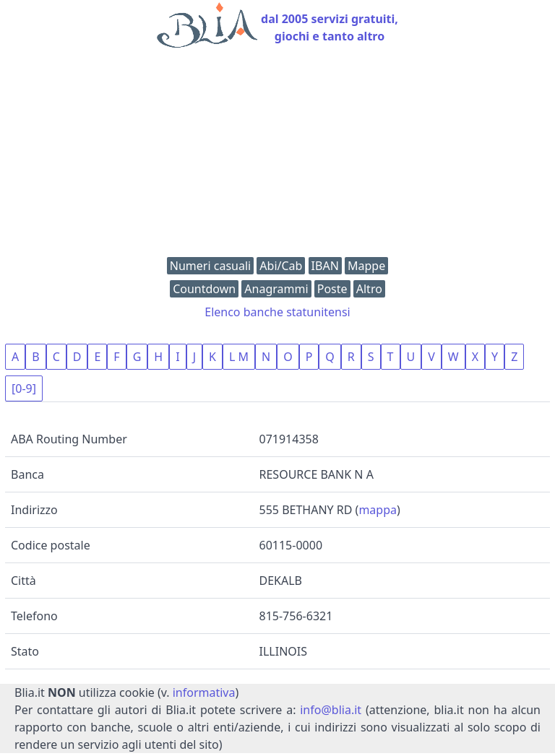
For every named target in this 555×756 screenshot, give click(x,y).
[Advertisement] (277, 156)
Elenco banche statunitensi (277, 312)
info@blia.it (331, 710)
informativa (204, 692)
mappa (378, 510)
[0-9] (24, 388)
